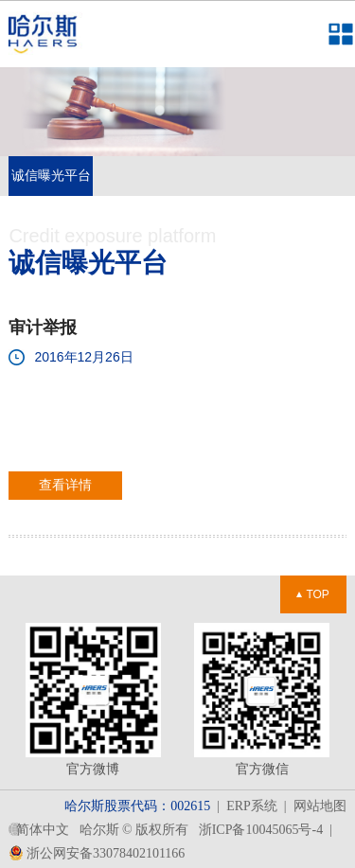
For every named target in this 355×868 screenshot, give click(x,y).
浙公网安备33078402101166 (98, 853)
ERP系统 (252, 806)
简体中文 (43, 830)
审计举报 (43, 328)
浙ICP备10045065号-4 (261, 830)
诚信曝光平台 (51, 176)
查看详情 (65, 485)
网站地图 (320, 806)
